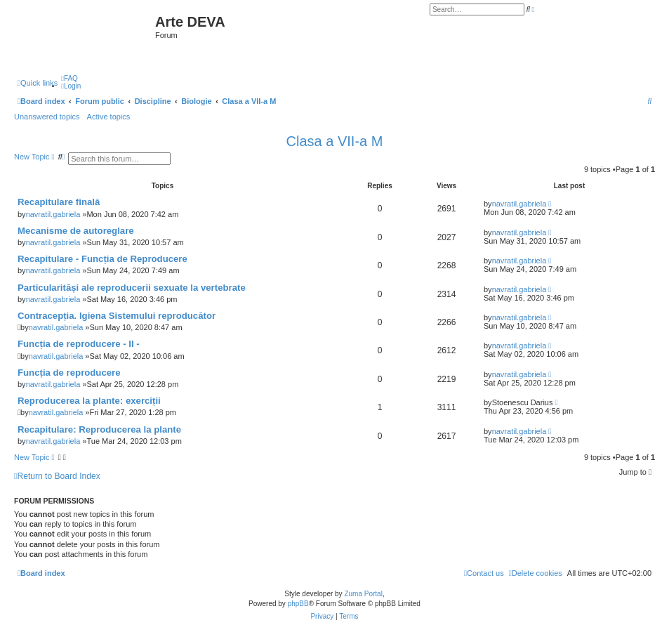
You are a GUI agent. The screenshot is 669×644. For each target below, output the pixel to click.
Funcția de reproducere (69, 373)
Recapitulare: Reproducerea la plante (99, 429)
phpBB (298, 604)
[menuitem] (69, 78)
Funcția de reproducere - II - (79, 344)
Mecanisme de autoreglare (76, 231)
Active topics (109, 117)
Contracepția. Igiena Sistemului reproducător (117, 316)
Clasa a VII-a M (335, 141)
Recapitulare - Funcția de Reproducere (102, 259)
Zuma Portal (363, 594)
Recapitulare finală (59, 202)
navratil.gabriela (53, 214)
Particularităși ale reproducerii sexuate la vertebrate (132, 288)
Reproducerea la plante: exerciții (89, 401)
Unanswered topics (47, 117)
